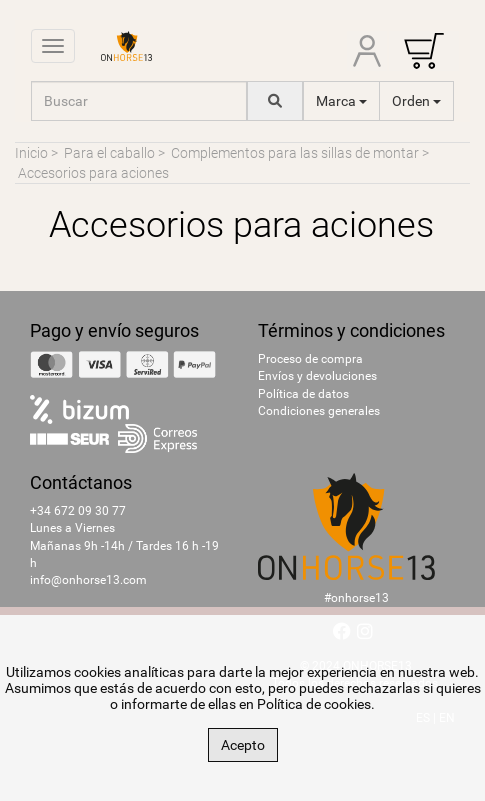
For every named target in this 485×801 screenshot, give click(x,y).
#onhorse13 (356, 598)
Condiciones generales (319, 411)
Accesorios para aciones (93, 173)
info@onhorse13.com (88, 580)
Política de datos (303, 394)
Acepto (243, 745)
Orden (416, 101)
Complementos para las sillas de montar (295, 153)
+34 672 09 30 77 (78, 511)
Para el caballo (109, 153)
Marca (341, 101)
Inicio (31, 153)
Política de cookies (314, 704)
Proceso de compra (310, 359)
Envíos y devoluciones (317, 376)
